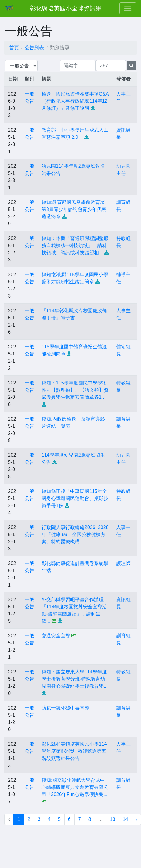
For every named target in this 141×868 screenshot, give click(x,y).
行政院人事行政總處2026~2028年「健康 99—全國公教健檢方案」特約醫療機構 (75, 534)
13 (113, 819)
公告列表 (34, 48)
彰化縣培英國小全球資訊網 (66, 8)
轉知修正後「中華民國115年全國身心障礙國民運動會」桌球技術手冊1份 (75, 498)
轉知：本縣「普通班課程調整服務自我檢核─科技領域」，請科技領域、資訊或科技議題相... (75, 246)
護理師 (123, 563)
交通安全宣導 (56, 636)
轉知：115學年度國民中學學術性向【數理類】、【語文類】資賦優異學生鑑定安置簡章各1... (75, 390)
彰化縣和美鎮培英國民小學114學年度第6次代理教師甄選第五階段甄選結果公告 (74, 751)
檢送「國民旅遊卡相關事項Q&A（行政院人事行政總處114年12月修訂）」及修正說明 (75, 101)
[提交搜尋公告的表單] (131, 66)
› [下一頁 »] (136, 819)
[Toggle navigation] (128, 8)
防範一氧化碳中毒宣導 (65, 708)
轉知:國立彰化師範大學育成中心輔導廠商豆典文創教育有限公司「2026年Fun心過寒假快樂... (75, 787)
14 (125, 819)
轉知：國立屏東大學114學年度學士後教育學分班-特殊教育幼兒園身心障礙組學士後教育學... (75, 679)
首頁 (14, 48)
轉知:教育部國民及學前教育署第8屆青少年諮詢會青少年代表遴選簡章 (74, 209)
